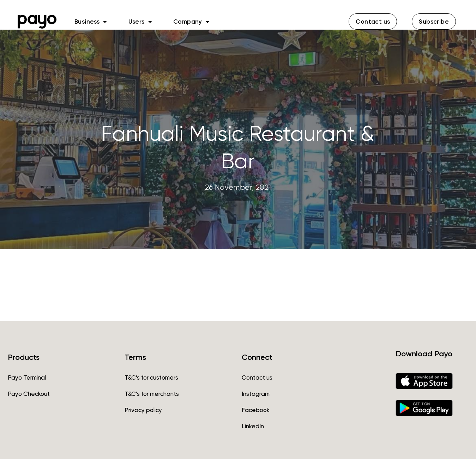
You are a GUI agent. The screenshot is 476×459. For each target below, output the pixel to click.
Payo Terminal (27, 378)
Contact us (257, 378)
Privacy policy (143, 410)
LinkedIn (253, 426)
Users (140, 22)
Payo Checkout (29, 394)
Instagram (256, 394)
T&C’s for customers (151, 378)
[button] (373, 22)
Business (91, 22)
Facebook (256, 410)
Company (191, 22)
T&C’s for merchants (152, 394)
